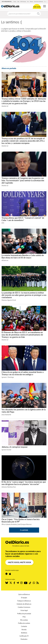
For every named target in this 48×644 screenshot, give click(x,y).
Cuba (18, 2)
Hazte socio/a (37, 7)
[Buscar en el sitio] (22, 14)
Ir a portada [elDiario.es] (24, 530)
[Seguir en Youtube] (26, 583)
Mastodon (24, 639)
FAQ (24, 617)
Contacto (24, 626)
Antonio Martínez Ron (9, 487)
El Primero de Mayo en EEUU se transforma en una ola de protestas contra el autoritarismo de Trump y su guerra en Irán (22, 335)
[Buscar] (38, 14)
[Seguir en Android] (6, 574)
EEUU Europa (23, 2)
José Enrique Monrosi (25, 524)
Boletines (24, 633)
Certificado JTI (24, 636)
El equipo (24, 598)
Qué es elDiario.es (24, 594)
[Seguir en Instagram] (21, 583)
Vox (28, 2)
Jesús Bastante (6, 415)
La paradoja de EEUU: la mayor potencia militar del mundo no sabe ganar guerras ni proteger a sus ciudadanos (24, 295)
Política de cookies (24, 623)
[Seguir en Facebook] (14, 583)
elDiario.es (5, 260)
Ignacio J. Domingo (8, 377)
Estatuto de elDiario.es (24, 604)
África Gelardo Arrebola (9, 524)
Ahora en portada (9, 68)
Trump (15, 2)
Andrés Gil (5, 106)
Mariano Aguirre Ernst (9, 300)
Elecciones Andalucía (39, 2)
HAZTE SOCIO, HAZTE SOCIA (19, 562)
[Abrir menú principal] (45, 6)
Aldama (32, 2)
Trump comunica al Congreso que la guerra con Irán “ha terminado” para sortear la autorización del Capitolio (23, 181)
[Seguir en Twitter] (11, 583)
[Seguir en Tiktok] (30, 583)
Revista (24, 630)
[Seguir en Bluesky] (7, 583)
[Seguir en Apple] (10, 574)
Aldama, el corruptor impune (15, 447)
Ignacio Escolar (6, 450)
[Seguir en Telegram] (18, 583)
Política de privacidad (24, 614)
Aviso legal (24, 610)
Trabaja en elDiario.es (24, 601)
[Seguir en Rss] (38, 583)
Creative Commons (24, 607)
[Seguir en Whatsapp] (34, 583)
